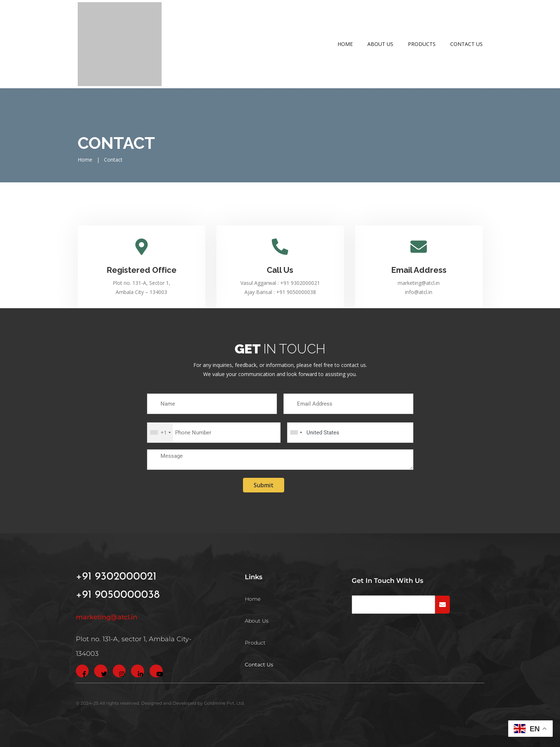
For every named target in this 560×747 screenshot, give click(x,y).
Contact (113, 160)
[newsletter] (393, 605)
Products (422, 44)
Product (255, 643)
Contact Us (466, 44)
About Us (380, 44)
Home (345, 44)
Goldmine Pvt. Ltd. (224, 703)
